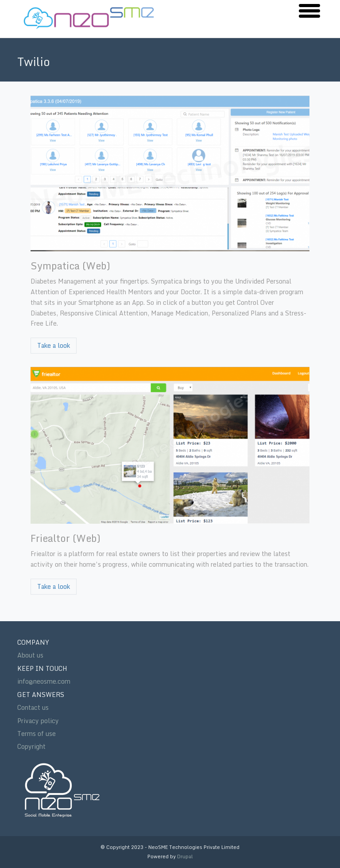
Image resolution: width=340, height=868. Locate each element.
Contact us (33, 707)
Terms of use (37, 734)
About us (30, 655)
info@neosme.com (44, 681)
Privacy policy (38, 721)
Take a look (54, 345)
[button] (309, 10)
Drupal (185, 856)
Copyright (31, 746)
